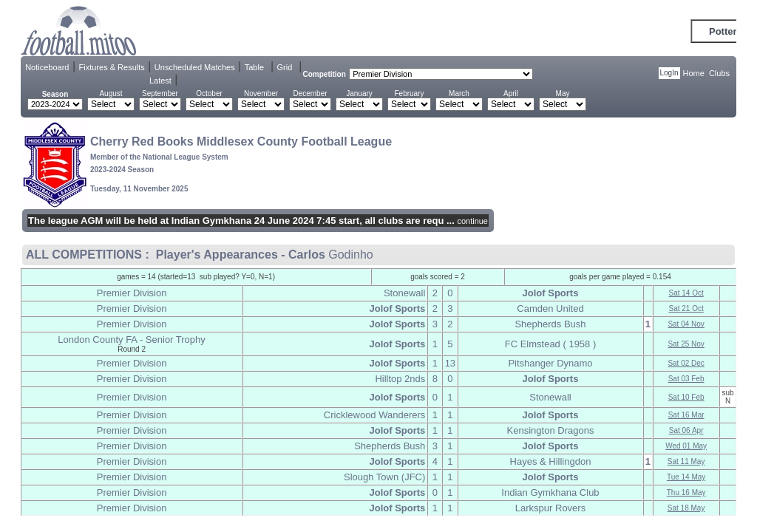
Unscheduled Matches (195, 67)
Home (694, 73)
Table (254, 67)
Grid (285, 67)
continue (472, 221)
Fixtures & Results (112, 67)
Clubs (719, 73)
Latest (160, 81)
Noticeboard (47, 67)
